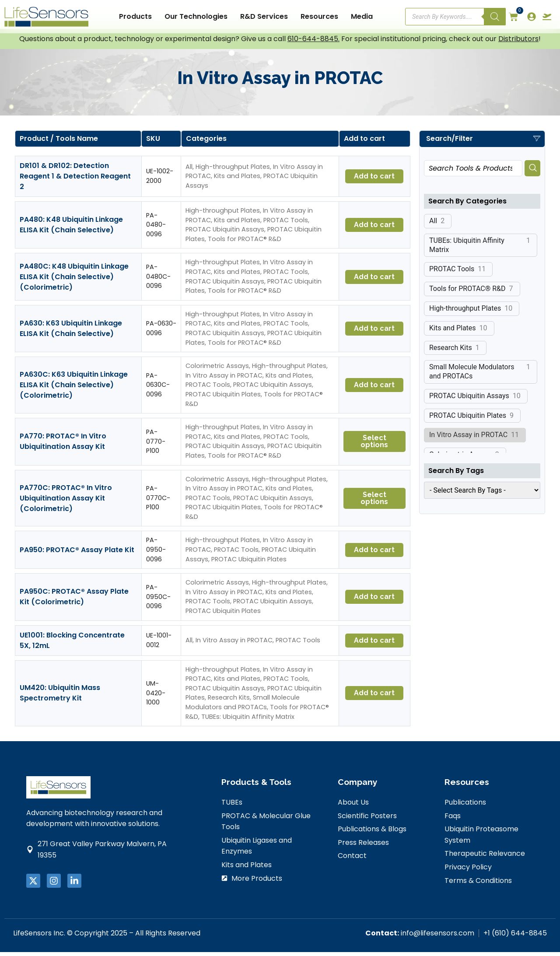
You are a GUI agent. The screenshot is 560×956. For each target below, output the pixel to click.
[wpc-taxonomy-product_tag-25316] (482, 495)
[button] (482, 144)
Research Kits (229, 702)
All (189, 171)
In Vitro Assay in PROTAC (224, 379)
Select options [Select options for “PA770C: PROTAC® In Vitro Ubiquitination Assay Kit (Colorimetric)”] (374, 502)
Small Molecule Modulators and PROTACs (243, 707)
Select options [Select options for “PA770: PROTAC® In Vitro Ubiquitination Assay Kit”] (374, 446)
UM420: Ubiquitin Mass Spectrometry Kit (60, 697)
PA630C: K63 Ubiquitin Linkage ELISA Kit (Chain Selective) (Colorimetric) (74, 389)
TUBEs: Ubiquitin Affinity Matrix (248, 721)
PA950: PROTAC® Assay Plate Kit (77, 554)
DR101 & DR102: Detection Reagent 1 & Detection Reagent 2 (75, 180)
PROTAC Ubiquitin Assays (225, 234)
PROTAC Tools (286, 224)
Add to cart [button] (374, 180)
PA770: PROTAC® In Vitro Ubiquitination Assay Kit (63, 446)
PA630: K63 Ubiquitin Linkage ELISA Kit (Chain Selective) (71, 333)
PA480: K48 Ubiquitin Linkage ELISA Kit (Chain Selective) (71, 229)
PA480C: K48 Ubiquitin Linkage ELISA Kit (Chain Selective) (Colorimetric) (74, 281)
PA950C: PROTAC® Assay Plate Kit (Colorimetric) (74, 601)
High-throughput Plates (233, 171)
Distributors (518, 43)
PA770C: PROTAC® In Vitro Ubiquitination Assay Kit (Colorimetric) (66, 502)
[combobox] (473, 173)
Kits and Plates (237, 180)
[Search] (495, 17)
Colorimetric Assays (217, 370)
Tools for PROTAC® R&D (245, 243)
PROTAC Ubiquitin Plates (223, 399)
